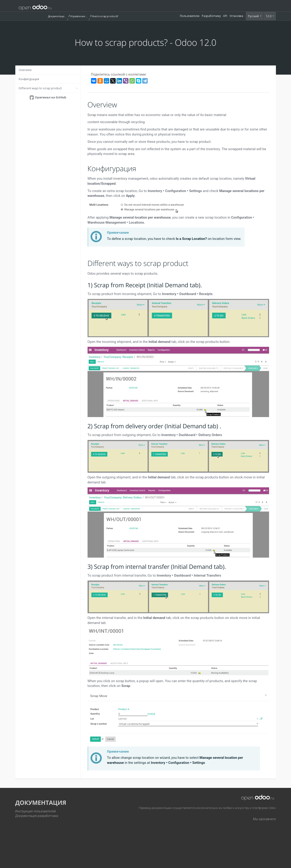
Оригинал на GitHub (50, 97)
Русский (254, 16)
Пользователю (190, 16)
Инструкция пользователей (36, 811)
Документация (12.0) (57, 16)
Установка (236, 16)
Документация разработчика (37, 816)
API (225, 16)
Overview (25, 70)
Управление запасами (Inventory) (79, 16)
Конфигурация (29, 79)
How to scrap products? (105, 16)
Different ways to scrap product (40, 88)
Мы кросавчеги (264, 819)
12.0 (269, 16)
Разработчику (211, 16)
